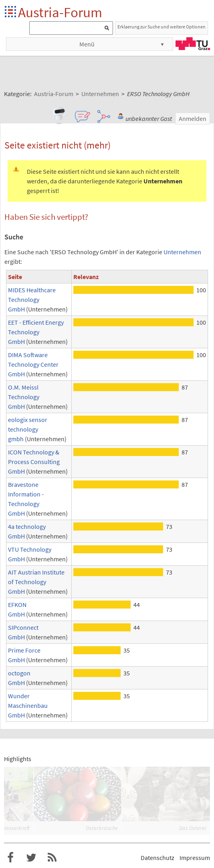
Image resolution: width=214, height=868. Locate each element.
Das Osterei (193, 828)
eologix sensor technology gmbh (28, 429)
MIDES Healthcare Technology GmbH (32, 299)
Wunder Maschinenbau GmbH (28, 705)
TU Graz (193, 44)
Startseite (11, 12)
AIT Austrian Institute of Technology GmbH (36, 582)
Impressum (195, 858)
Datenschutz (157, 858)
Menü (87, 44)
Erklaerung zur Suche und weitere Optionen (162, 27)
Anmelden (193, 119)
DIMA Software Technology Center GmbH (33, 364)
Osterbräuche (102, 828)
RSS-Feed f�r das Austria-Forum (52, 858)
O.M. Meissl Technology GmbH (24, 397)
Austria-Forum (60, 12)
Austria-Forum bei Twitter (31, 858)
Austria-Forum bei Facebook (10, 858)
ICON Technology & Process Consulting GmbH (34, 462)
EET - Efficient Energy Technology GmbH (36, 332)
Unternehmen (182, 252)
